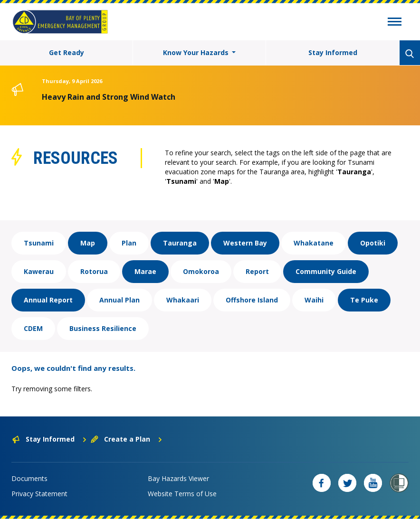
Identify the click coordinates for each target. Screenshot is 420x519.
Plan (129, 243)
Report (257, 271)
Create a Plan (127, 439)
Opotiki (373, 243)
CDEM (33, 328)
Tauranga (180, 243)
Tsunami (39, 243)
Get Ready (67, 52)
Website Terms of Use (182, 494)
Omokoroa (201, 271)
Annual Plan (119, 300)
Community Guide (326, 271)
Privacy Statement (39, 494)
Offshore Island (252, 300)
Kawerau (39, 271)
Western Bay (245, 243)
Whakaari (183, 300)
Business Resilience (103, 328)
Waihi (314, 300)
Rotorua (94, 271)
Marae (145, 271)
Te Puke (364, 300)
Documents (29, 478)
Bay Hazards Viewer (178, 478)
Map (88, 243)
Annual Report (48, 300)
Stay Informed (333, 52)
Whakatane (314, 243)
